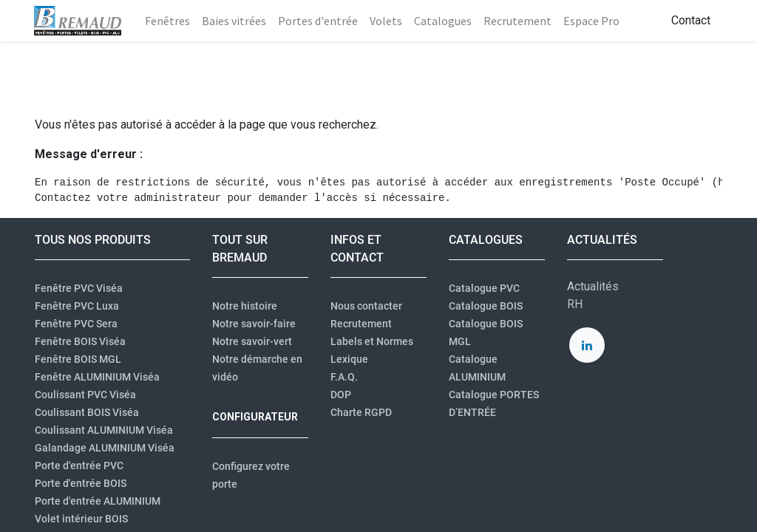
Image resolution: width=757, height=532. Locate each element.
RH (575, 304)
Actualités (593, 286)
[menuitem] (168, 21)
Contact (690, 20)
